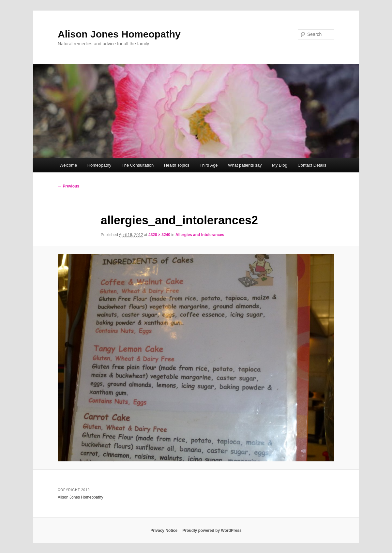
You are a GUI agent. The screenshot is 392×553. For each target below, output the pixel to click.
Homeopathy (99, 165)
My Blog (280, 165)
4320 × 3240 (159, 235)
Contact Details (312, 165)
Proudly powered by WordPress (212, 531)
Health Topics (177, 165)
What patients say (245, 165)
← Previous (68, 186)
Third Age (209, 165)
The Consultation (138, 165)
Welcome (68, 165)
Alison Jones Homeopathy (119, 34)
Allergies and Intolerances (200, 235)
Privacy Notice (164, 531)
